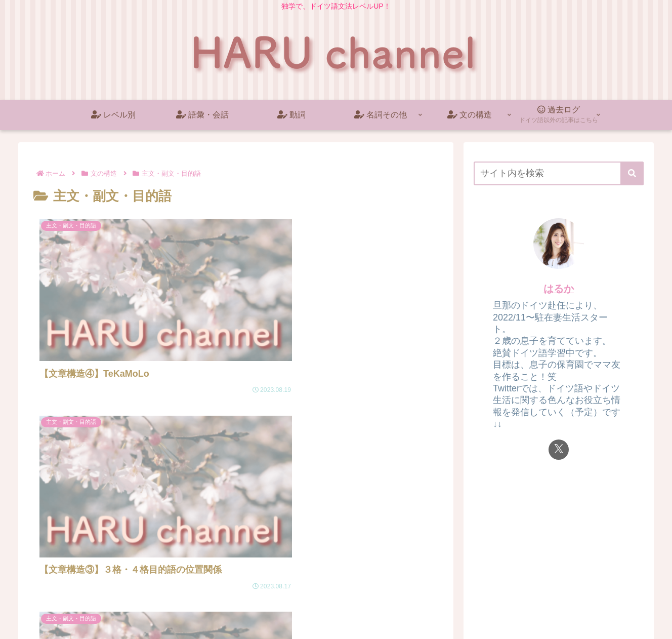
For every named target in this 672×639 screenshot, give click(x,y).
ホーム (552, 608)
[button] (632, 173)
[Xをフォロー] (559, 450)
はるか (559, 289)
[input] (559, 173)
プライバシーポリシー (609, 608)
